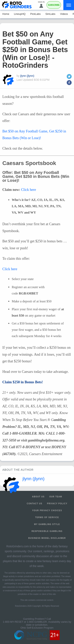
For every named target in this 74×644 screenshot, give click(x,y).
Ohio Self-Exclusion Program (37, 628)
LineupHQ (20, 14)
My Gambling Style (47, 524)
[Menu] (69, 5)
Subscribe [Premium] (54, 5)
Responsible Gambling (47, 531)
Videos (64, 14)
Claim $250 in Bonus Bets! (23, 382)
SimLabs (50, 14)
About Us (38, 497)
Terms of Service (47, 517)
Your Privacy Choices (47, 510)
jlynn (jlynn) (27, 76)
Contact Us (35, 504)
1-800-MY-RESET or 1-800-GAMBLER (25, 622)
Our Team (56, 497)
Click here (29, 190)
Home (6, 14)
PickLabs (35, 14)
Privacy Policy (57, 504)
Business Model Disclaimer (47, 538)
